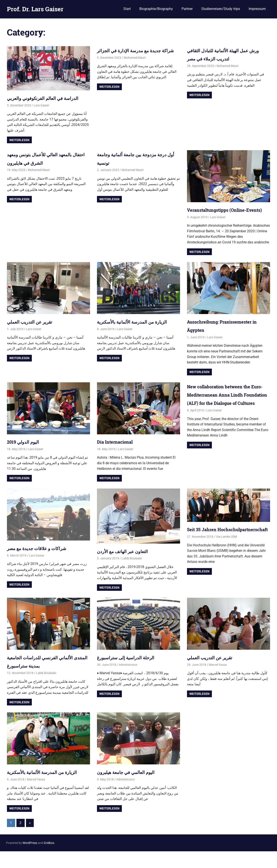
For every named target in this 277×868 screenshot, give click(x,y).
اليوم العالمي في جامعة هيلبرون (131, 789)
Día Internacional (118, 458)
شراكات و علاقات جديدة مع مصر (42, 565)
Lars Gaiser (41, 114)
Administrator (128, 681)
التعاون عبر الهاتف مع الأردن (127, 568)
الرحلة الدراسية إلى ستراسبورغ (131, 674)
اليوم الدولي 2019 (26, 458)
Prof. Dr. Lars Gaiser (35, 9)
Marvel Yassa (218, 681)
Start (127, 9)
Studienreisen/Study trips (221, 9)
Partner (187, 9)
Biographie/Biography (156, 9)
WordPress (30, 860)
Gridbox (49, 860)
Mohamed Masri (135, 66)
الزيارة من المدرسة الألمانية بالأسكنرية (138, 338)
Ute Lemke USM (226, 562)
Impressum (257, 9)
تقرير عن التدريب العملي (34, 338)
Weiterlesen (19, 148)
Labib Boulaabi (132, 575)
